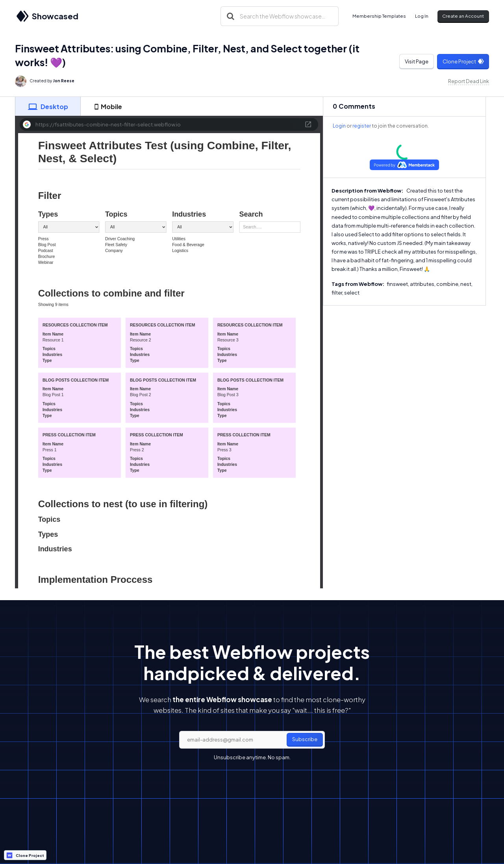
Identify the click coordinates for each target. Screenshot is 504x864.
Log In (422, 16)
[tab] (48, 106)
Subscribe (305, 739)
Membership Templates (379, 16)
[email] (252, 740)
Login (339, 126)
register (362, 126)
